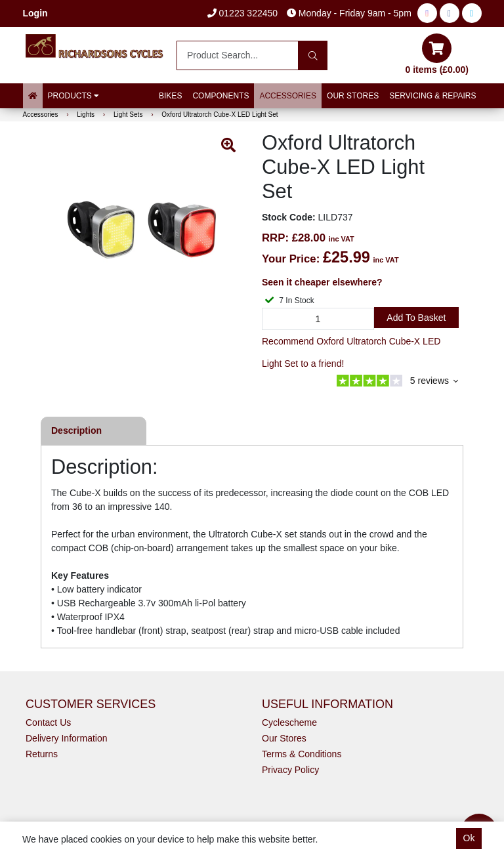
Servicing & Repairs (432, 96)
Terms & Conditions (302, 754)
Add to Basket (416, 318)
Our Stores (353, 96)
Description (76, 430)
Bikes (170, 96)
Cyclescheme (289, 722)
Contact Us (48, 722)
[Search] (313, 55)
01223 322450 (242, 13)
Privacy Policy (290, 770)
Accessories (288, 96)
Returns (42, 754)
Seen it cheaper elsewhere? (322, 282)
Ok (469, 838)
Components (220, 96)
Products (74, 96)
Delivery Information (67, 738)
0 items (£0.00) (437, 54)
